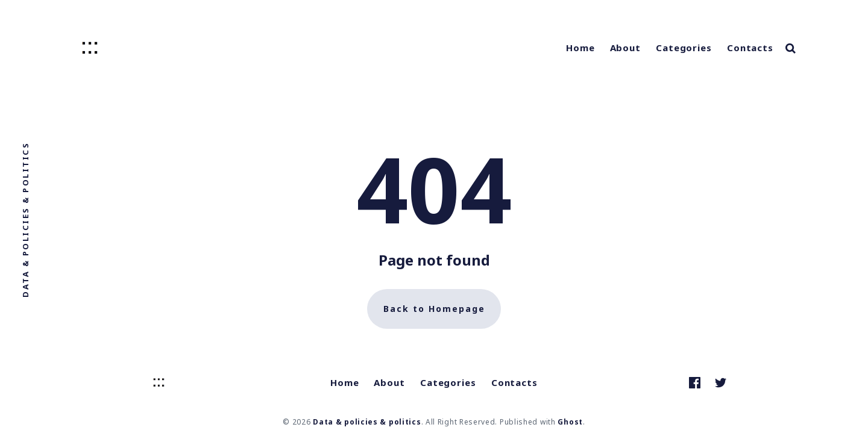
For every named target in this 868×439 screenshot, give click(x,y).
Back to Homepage (434, 309)
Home (580, 48)
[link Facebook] (695, 383)
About (626, 48)
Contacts (750, 48)
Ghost (570, 422)
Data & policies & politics (367, 422)
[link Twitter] (721, 383)
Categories (684, 48)
